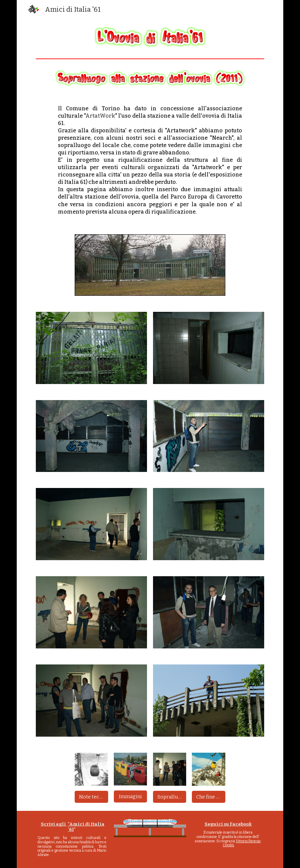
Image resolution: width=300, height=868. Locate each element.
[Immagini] (130, 796)
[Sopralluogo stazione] (170, 797)
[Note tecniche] (91, 797)
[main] (150, 160)
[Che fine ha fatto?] (208, 797)
